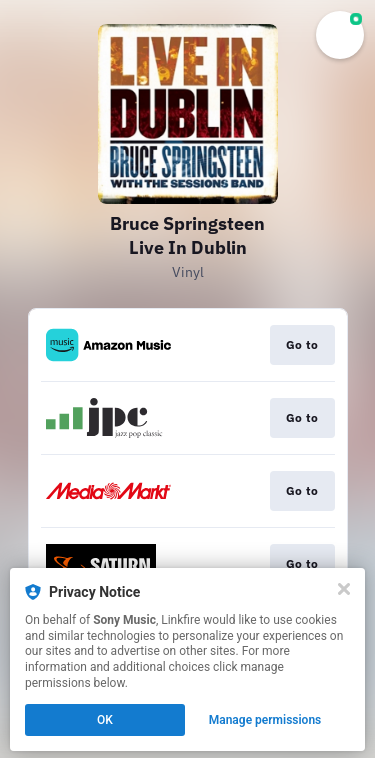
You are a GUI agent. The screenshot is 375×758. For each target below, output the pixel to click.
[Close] (344, 589)
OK (105, 720)
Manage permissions (265, 720)
